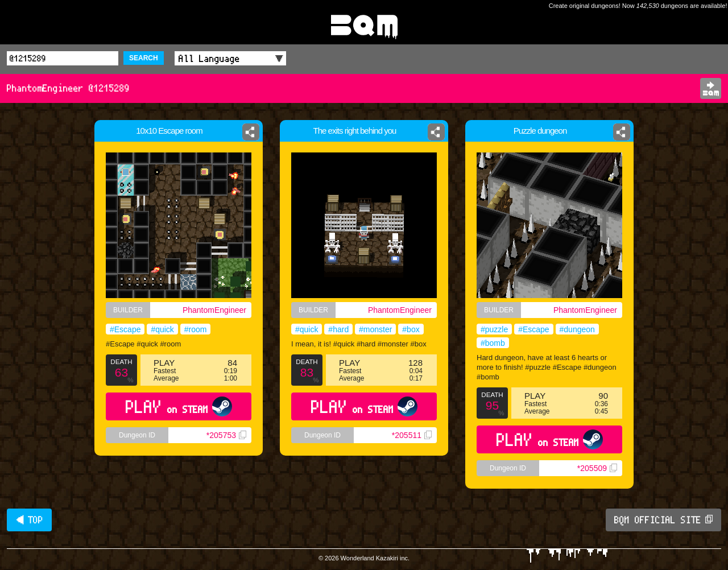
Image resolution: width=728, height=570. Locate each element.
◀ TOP (29, 520)
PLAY (179, 406)
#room (196, 329)
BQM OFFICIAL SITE (663, 520)
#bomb (493, 343)
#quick (162, 329)
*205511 (412, 435)
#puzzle (494, 329)
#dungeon (577, 329)
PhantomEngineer (214, 310)
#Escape (125, 329)
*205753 (226, 435)
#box (411, 329)
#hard (338, 329)
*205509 (597, 468)
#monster (375, 329)
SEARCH (144, 58)
